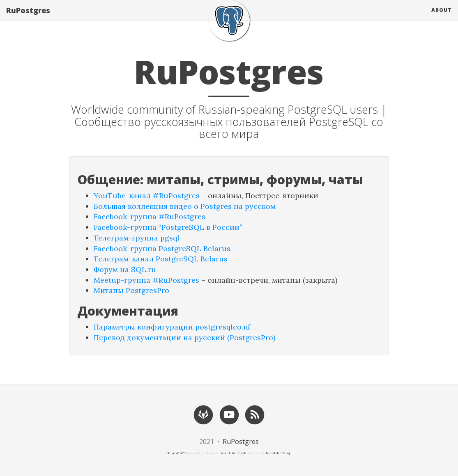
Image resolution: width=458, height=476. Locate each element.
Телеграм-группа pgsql (137, 238)
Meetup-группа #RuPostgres (146, 280)
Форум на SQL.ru (125, 269)
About (442, 18)
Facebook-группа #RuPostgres (150, 216)
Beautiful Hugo (278, 453)
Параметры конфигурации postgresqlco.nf (172, 327)
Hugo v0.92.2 (176, 453)
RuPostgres (28, 18)
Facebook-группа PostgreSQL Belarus (162, 248)
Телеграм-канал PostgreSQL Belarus (161, 259)
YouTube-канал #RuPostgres (147, 196)
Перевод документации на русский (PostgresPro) (184, 338)
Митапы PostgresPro (131, 290)
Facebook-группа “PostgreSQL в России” (168, 227)
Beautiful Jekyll (234, 453)
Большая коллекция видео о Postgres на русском (185, 206)
